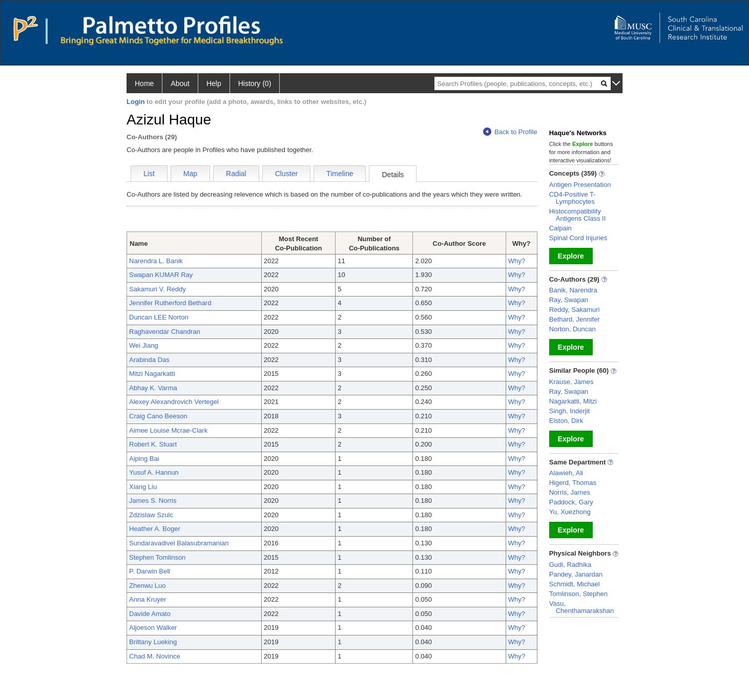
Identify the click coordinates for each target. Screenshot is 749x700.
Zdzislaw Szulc (151, 515)
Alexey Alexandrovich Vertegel (174, 402)
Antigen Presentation (580, 185)
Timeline (340, 174)
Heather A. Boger (155, 529)
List (149, 174)
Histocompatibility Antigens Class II (578, 215)
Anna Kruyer (148, 599)
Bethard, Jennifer (575, 319)
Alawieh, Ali (566, 473)
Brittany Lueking (153, 642)
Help (214, 83)
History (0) (255, 83)
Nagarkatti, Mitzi (573, 401)
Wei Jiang (144, 345)
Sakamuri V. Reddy (158, 289)
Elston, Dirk (566, 421)
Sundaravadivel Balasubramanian (179, 543)
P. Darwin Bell (150, 571)
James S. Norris (153, 501)
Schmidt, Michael (575, 584)
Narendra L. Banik (156, 261)
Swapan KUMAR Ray (161, 275)
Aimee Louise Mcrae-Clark (168, 430)
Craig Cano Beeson (158, 416)
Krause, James (571, 382)
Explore (571, 256)
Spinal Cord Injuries (578, 238)
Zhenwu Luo (148, 586)
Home (144, 83)
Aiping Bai (144, 459)
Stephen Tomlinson (157, 557)
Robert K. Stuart (153, 444)
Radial (236, 174)
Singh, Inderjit (570, 411)
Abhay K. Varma (153, 388)
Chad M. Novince (155, 656)
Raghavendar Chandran (165, 332)
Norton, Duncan (573, 329)
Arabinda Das (149, 360)
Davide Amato (150, 614)
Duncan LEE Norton (159, 317)
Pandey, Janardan (576, 574)
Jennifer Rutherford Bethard (170, 303)
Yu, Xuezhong (570, 512)
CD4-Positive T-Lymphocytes (573, 198)
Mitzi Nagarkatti (152, 374)
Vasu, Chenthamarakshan (581, 607)
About (180, 83)
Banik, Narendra (573, 290)
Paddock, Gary (571, 502)
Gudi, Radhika (570, 565)
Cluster (286, 174)
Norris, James (570, 492)
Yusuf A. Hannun (154, 472)
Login (136, 102)
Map (190, 174)
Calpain (560, 228)
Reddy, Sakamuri (575, 310)
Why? (517, 261)
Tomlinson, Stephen (578, 594)
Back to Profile (510, 132)
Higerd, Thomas (573, 483)
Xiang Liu (143, 487)
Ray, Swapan (569, 300)
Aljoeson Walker (153, 628)
